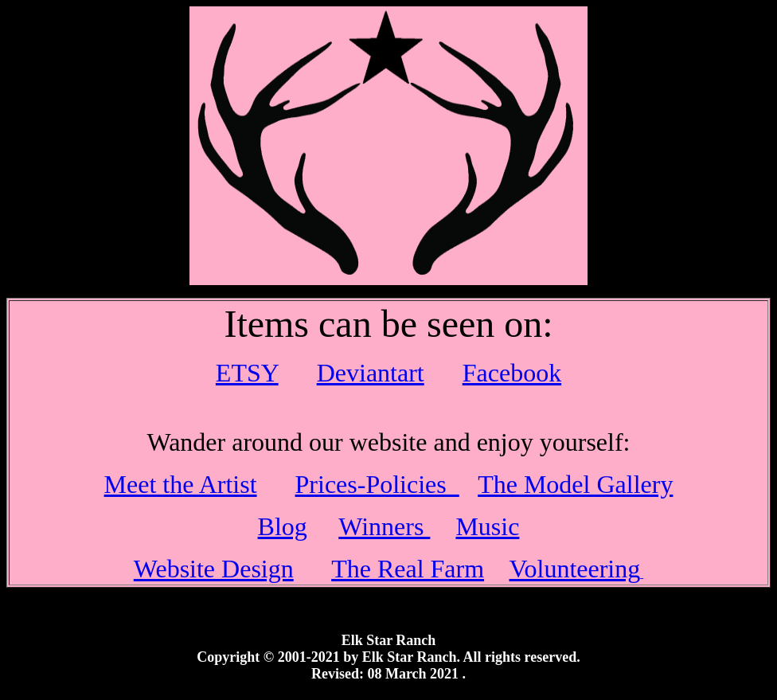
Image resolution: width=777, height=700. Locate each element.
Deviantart (371, 373)
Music (487, 526)
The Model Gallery (575, 484)
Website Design (214, 569)
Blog (283, 526)
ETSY (247, 373)
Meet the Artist (181, 484)
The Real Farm (408, 569)
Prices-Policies (377, 484)
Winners (384, 526)
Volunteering (575, 569)
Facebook (512, 373)
